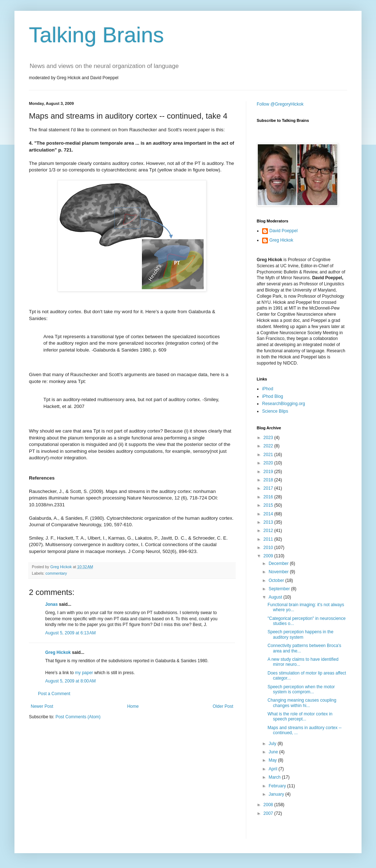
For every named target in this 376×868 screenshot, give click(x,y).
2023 (269, 438)
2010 (269, 548)
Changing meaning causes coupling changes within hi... (302, 703)
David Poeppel (283, 231)
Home (133, 706)
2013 (269, 522)
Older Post (223, 706)
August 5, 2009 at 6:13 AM (70, 633)
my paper (84, 673)
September (280, 589)
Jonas (52, 604)
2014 (269, 514)
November (279, 572)
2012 (269, 531)
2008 (269, 805)
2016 (269, 497)
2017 (269, 488)
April (274, 769)
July (273, 744)
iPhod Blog (273, 396)
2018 (269, 480)
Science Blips (275, 411)
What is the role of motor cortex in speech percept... (300, 716)
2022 (269, 446)
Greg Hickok (58, 652)
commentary (56, 573)
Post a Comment (54, 694)
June (274, 752)
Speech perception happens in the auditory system (300, 634)
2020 (269, 463)
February (278, 786)
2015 (269, 505)
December (279, 563)
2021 (269, 455)
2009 (269, 556)
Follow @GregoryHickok (280, 104)
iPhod (268, 389)
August (276, 597)
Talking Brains (97, 35)
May (273, 760)
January (277, 794)
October (277, 580)
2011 (269, 539)
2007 (269, 813)
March (275, 777)
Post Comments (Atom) (78, 717)
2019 (269, 472)
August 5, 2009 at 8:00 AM (70, 681)
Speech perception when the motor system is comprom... (301, 689)
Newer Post (42, 706)
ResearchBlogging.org (284, 404)
